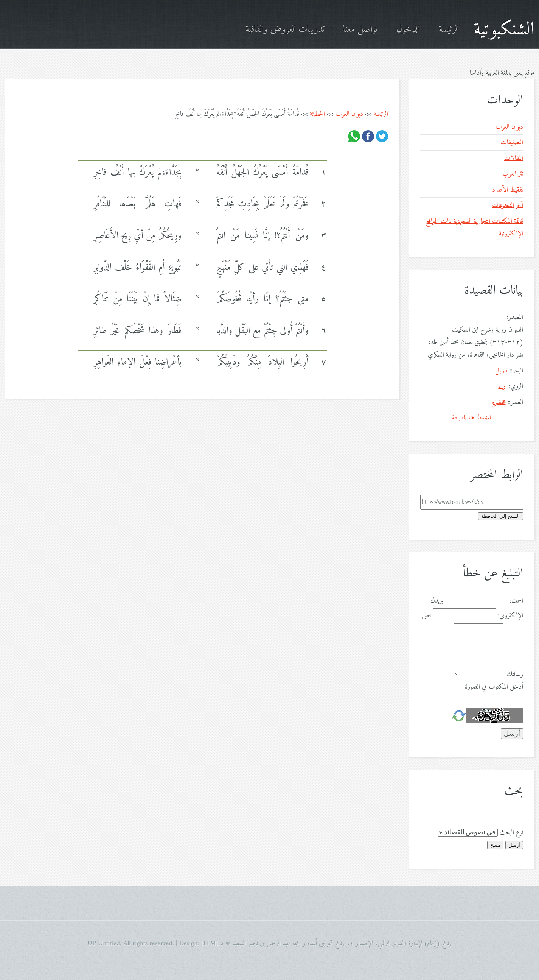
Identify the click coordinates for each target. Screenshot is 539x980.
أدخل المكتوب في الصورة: (493, 687)
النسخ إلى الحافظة (500, 516)
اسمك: (516, 601)
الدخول (408, 30)
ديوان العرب (349, 114)
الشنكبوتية (504, 30)
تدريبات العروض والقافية (285, 30)
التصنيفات (512, 143)
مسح (495, 845)
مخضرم (499, 402)
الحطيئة (317, 114)
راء (502, 386)
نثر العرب (513, 174)
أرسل (514, 845)
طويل (501, 371)
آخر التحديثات (508, 205)
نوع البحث (511, 833)
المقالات (514, 158)
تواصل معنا (360, 30)
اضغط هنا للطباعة (471, 418)
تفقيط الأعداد (508, 190)
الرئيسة (449, 30)
